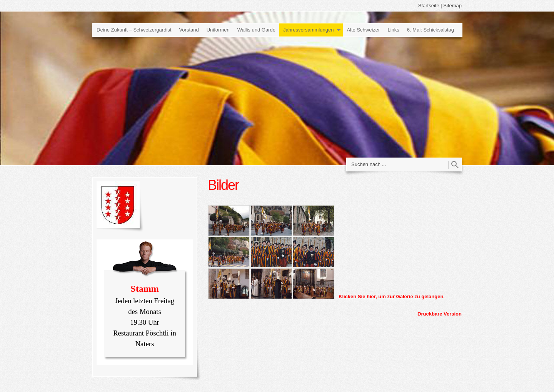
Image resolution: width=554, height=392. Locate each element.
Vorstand (189, 30)
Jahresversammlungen (309, 30)
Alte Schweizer (363, 30)
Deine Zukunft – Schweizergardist (134, 30)
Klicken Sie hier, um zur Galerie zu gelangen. (392, 296)
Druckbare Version (440, 314)
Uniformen (218, 30)
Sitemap (452, 6)
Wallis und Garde (256, 30)
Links (393, 30)
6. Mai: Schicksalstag (431, 30)
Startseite (429, 6)
